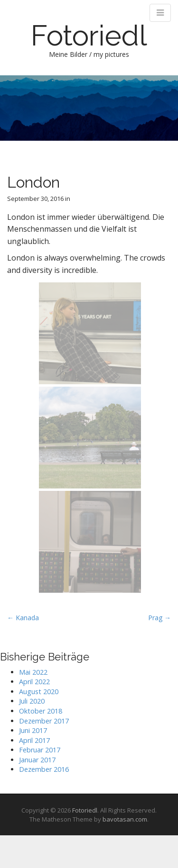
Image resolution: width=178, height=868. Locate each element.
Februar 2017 (40, 750)
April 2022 (34, 682)
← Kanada (23, 618)
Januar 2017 (37, 760)
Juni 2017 (33, 730)
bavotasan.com (125, 819)
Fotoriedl (89, 36)
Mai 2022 (33, 672)
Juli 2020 (32, 701)
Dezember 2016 (44, 769)
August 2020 (39, 692)
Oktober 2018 (41, 711)
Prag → (159, 618)
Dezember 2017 (44, 721)
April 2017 (34, 740)
